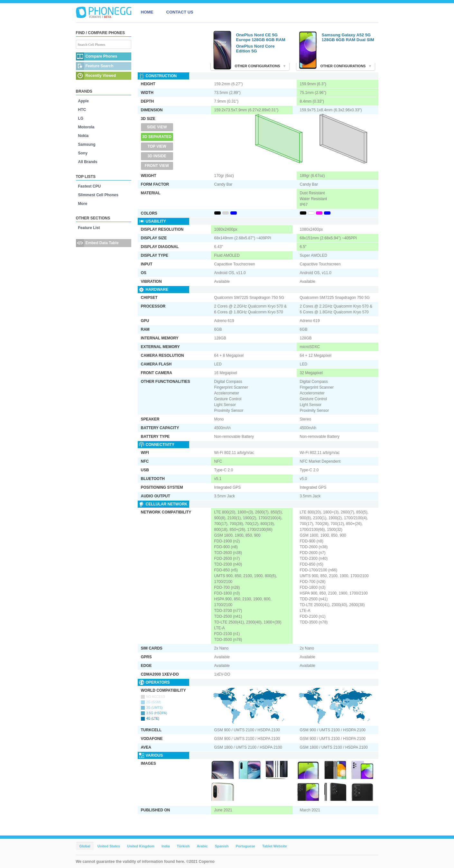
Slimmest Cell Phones (98, 195)
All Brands (88, 162)
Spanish (222, 846)
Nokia (83, 136)
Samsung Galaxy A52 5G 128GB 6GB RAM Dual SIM (348, 37)
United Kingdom (141, 846)
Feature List (89, 228)
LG (81, 118)
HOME (147, 12)
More (83, 204)
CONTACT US (180, 12)
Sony (83, 153)
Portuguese (245, 846)
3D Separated (157, 137)
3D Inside (157, 156)
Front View (157, 166)
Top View (157, 146)
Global (85, 846)
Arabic (202, 846)
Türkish (183, 846)
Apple (83, 101)
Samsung (87, 144)
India (166, 846)
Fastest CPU (90, 186)
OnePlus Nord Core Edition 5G (255, 49)
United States (109, 846)
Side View (157, 127)
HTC (82, 110)
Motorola (86, 127)
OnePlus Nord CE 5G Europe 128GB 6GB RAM (261, 37)
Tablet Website (275, 846)
